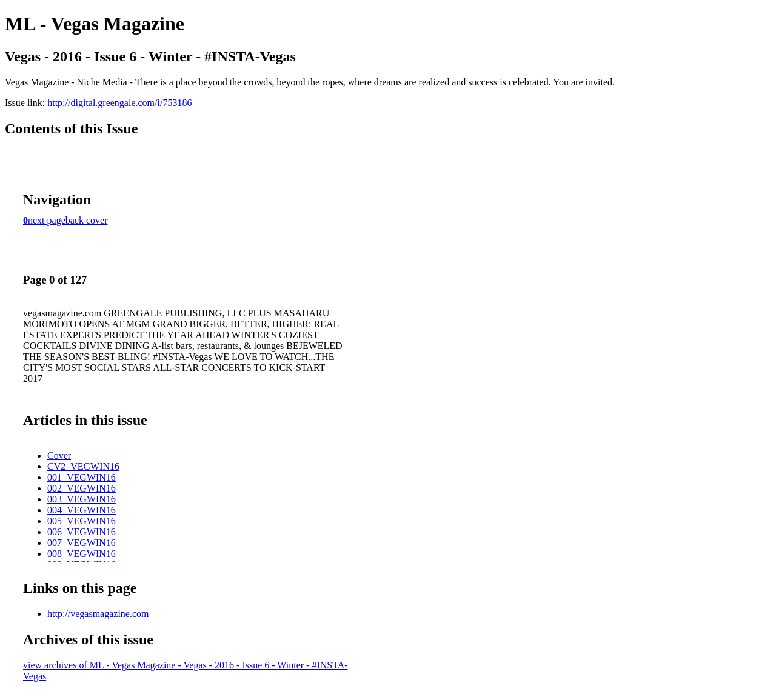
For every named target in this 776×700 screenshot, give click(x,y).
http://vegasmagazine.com (98, 614)
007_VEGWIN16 (82, 543)
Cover (59, 455)
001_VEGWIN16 (82, 477)
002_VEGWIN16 (82, 488)
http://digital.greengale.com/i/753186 (119, 103)
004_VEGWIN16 (82, 510)
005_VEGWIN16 (82, 521)
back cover (87, 220)
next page (47, 220)
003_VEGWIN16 (82, 499)
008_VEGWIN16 (82, 554)
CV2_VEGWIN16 (83, 466)
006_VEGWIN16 (82, 532)
